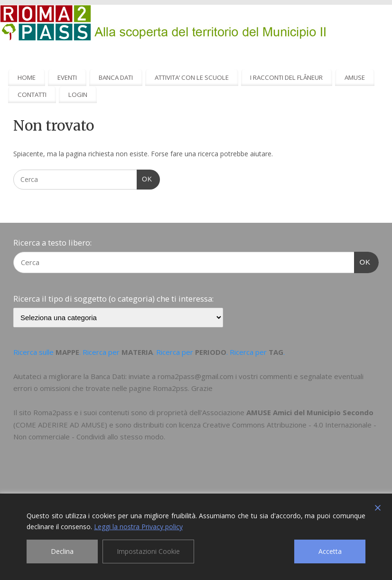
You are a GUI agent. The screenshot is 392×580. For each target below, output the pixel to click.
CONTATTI (32, 95)
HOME (27, 77)
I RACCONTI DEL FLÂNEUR (286, 77)
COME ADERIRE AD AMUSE (60, 425)
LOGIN (78, 95)
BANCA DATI (116, 77)
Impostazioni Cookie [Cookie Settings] (148, 551)
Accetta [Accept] (330, 551)
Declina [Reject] (62, 551)
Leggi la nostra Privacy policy (138, 527)
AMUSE (355, 77)
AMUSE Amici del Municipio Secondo (310, 412)
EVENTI (67, 77)
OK (145, 178)
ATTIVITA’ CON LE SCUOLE (192, 77)
